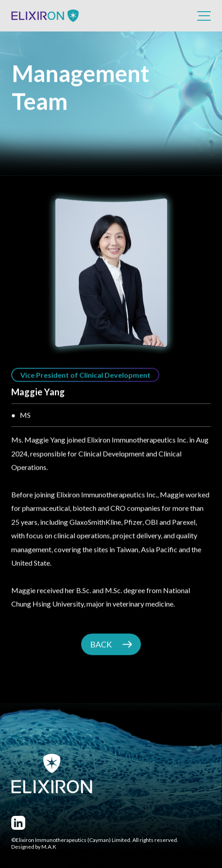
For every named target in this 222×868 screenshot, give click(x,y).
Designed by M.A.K (34, 847)
